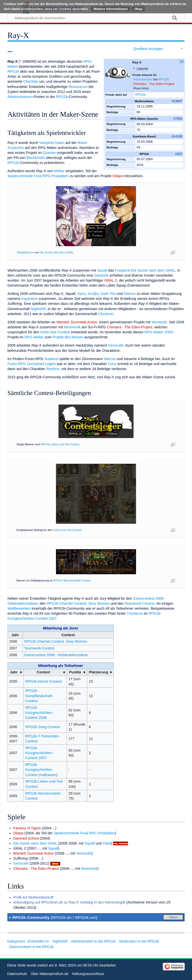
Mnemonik (72, 327)
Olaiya (118, 176)
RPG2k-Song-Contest (43, 727)
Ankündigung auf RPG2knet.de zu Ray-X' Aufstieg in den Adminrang (68, 902)
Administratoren (20, 97)
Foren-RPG (17, 364)
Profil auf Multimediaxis (32, 897)
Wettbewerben (19, 608)
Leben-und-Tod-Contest (67, 530)
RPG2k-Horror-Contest (43, 681)
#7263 (178, 119)
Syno (81, 294)
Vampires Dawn (52, 143)
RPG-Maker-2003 (159, 332)
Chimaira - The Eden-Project (154, 84)
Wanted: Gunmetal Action (77, 322)
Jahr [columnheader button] (14, 672)
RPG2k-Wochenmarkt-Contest (72, 580)
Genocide (116, 345)
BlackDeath (36, 158)
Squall (102, 270)
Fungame (123, 270)
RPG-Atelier (34, 337)
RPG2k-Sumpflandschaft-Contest (39, 696)
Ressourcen (78, 87)
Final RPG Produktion (51, 176)
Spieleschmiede (20, 176)
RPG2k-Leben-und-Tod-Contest (60, 444)
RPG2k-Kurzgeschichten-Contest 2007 (39, 753)
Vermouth (159, 322)
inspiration (29, 299)
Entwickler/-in (38, 941)
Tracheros (135, 613)
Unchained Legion (41, 364)
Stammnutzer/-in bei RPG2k (31, 947)
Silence (130, 294)
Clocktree (106, 314)
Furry (112, 364)
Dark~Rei (108, 294)
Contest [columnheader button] (43, 672)
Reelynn (53, 369)
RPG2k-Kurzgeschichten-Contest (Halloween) (41, 770)
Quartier (49, 153)
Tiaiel (107, 843)
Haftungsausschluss (88, 974)
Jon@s (93, 294)
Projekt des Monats (68, 337)
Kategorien (16, 941)
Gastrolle (101, 275)
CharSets (31, 81)
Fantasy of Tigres (27, 828)
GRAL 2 (111, 280)
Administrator (143, 79)
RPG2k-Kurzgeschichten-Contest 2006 (39, 713)
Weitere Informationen (111, 9)
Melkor (59, 171)
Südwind (51, 359)
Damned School (26, 838)
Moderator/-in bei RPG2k (139, 941)
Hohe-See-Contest (55, 332)
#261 (179, 154)
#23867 (177, 101)
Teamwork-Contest (139, 603)
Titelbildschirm (25, 252)
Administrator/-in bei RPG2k (93, 941)
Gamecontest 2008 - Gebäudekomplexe (56, 655)
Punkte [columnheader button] (75, 672)
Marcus (110, 359)
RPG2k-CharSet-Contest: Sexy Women (78, 603)
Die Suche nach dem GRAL (56, 252)
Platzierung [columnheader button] (98, 672)
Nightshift (38, 309)
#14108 (177, 136)
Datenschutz (17, 974)
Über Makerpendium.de (49, 974)
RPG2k (164, 79)
